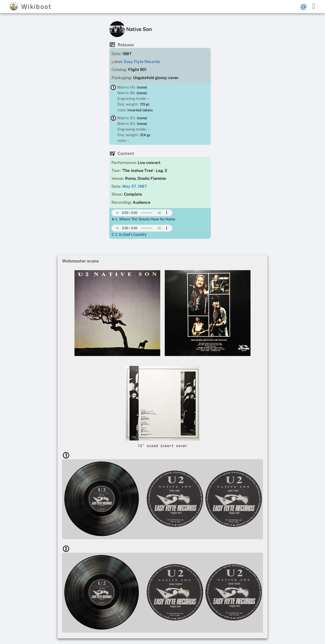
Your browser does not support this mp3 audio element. (142, 213)
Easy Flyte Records (142, 62)
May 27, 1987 (135, 186)
